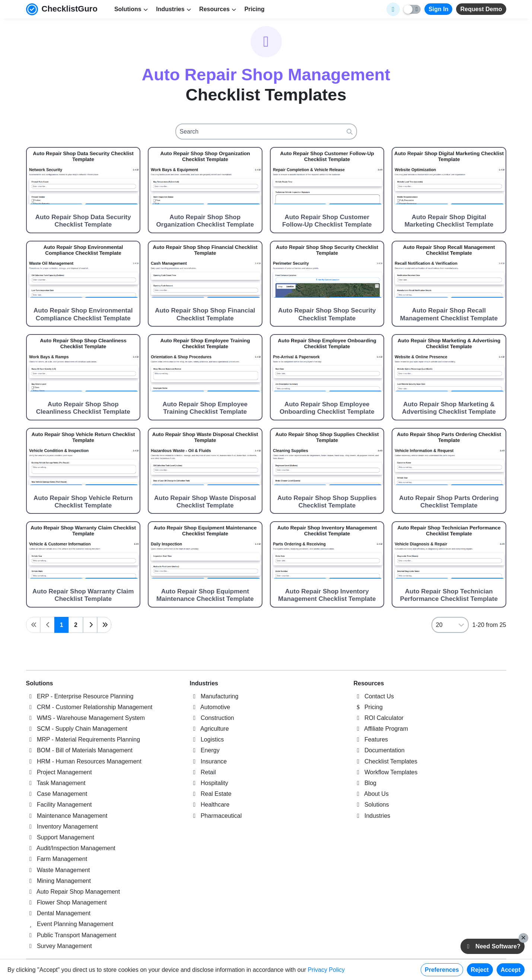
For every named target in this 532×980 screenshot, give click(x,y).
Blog (365, 783)
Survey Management (59, 946)
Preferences (442, 970)
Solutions (40, 683)
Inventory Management (62, 827)
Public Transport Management (71, 935)
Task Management (56, 783)
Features (371, 739)
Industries (204, 683)
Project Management (59, 772)
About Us (371, 794)
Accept (511, 970)
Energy (205, 750)
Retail (203, 772)
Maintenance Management (67, 816)
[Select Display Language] (393, 9)
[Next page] (90, 625)
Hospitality (209, 783)
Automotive (210, 707)
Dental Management (58, 913)
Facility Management (59, 805)
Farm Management (57, 859)
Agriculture (209, 729)
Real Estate (211, 794)
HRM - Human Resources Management (84, 761)
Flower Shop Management (66, 902)
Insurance (208, 761)
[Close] (523, 938)
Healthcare (210, 805)
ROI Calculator (379, 718)
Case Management (57, 794)
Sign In (438, 9)
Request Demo (481, 9)
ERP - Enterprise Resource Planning (80, 696)
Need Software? (493, 946)
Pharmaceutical (216, 816)
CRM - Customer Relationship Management (89, 707)
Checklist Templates (386, 761)
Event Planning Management (70, 924)
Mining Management (58, 881)
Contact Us (374, 696)
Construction (212, 718)
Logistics (207, 739)
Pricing (254, 9)
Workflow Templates (386, 772)
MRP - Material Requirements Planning (83, 739)
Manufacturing (214, 696)
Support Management (60, 837)
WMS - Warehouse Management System (86, 718)
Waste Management (58, 870)
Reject (480, 970)
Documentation (379, 750)
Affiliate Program (381, 729)
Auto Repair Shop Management (73, 892)
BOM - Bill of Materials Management (79, 750)
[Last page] (104, 625)
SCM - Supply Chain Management (77, 729)
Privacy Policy (326, 970)
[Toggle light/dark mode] (412, 9)
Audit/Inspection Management (71, 848)
